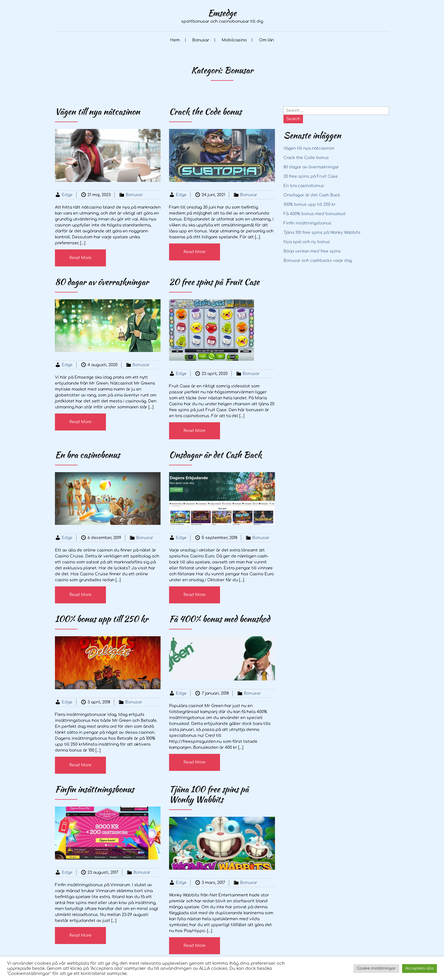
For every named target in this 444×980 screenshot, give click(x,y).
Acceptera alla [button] (420, 968)
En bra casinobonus (304, 186)
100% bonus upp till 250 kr (309, 204)
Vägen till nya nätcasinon (309, 148)
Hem (175, 40)
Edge (67, 195)
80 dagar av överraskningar (311, 167)
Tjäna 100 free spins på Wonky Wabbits (322, 233)
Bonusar (201, 40)
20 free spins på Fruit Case (311, 176)
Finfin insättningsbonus (307, 223)
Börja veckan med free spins (312, 251)
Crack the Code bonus (306, 158)
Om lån (266, 40)
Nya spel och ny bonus (307, 242)
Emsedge (222, 13)
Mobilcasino (234, 40)
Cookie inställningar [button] (376, 968)
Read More (80, 258)
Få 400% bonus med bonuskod (314, 214)
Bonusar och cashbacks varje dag (318, 261)
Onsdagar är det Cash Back (312, 195)
